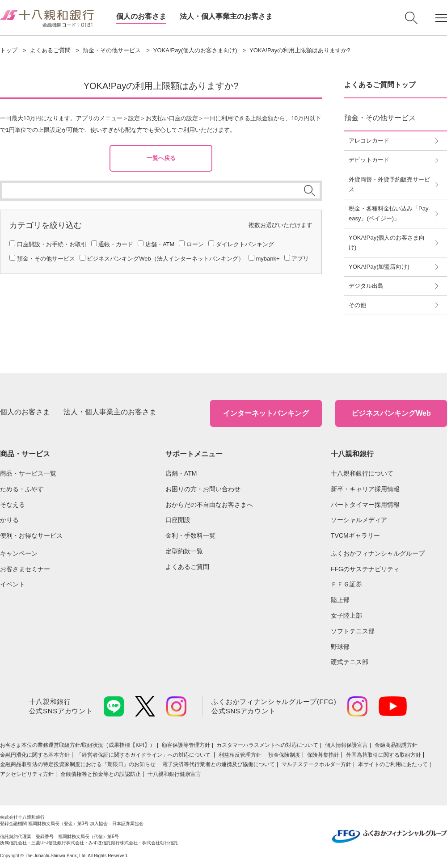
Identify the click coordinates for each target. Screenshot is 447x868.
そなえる (13, 505)
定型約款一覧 (184, 551)
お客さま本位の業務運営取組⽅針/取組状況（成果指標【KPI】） (78, 745)
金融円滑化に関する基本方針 (35, 755)
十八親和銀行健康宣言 (174, 774)
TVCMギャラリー (355, 535)
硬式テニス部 (350, 662)
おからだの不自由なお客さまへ (209, 505)
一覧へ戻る (161, 158)
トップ (9, 50)
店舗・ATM (160, 244)
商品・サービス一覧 (28, 473)
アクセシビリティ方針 (27, 774)
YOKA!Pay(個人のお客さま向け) (195, 50)
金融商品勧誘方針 (396, 745)
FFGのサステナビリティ (365, 569)
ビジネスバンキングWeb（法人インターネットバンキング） (165, 259)
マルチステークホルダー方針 (316, 764)
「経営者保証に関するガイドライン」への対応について (144, 755)
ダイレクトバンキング (245, 244)
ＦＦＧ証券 (346, 584)
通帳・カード (116, 244)
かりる (9, 520)
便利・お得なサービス (31, 535)
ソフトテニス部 (353, 631)
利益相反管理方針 (240, 755)
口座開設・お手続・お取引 (52, 244)
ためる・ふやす (22, 489)
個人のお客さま (141, 16)
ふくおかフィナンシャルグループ (378, 553)
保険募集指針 (323, 755)
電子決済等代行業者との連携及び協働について (219, 764)
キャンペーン (19, 553)
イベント (13, 584)
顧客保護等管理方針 (186, 745)
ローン (195, 244)
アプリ (300, 259)
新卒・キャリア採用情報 (365, 489)
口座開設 (178, 520)
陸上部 (340, 600)
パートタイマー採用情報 (365, 505)
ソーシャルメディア (359, 520)
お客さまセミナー (25, 569)
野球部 (340, 647)
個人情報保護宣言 (346, 745)
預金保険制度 (284, 755)
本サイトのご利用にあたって (393, 764)
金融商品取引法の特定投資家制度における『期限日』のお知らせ (78, 764)
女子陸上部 (346, 615)
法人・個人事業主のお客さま (226, 16)
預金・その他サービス (112, 50)
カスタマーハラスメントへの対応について (267, 745)
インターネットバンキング (266, 413)
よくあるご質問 (50, 50)
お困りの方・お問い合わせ (203, 489)
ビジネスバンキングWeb (391, 413)
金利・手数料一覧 (190, 535)
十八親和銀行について (362, 473)
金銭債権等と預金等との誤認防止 (101, 774)
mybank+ (268, 259)
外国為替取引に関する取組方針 (384, 755)
